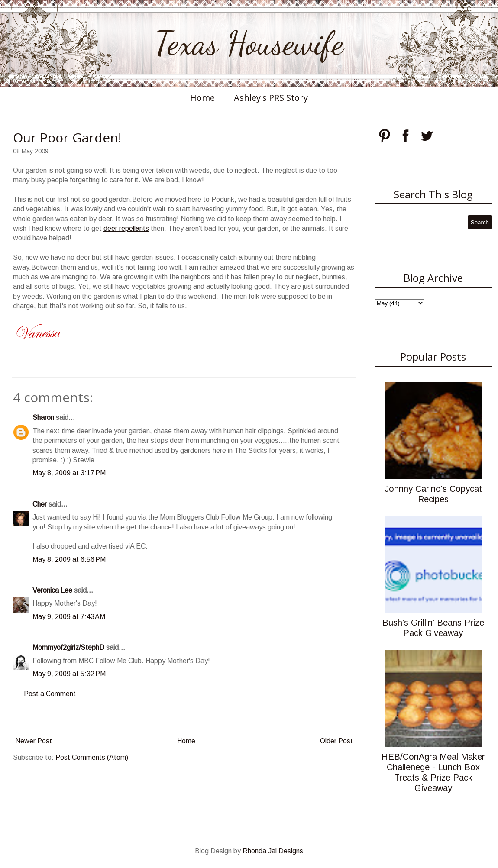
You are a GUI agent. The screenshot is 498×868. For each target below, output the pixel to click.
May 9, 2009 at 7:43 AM (69, 617)
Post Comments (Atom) (92, 757)
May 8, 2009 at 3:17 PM (69, 473)
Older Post (336, 741)
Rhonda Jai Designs (273, 851)
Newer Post (34, 741)
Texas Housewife (249, 43)
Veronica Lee (52, 590)
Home (202, 98)
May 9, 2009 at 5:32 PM (69, 674)
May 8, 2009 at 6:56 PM (69, 560)
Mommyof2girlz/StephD (68, 647)
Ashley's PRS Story (271, 98)
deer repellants (126, 228)
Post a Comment (50, 694)
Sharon (43, 418)
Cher (40, 504)
